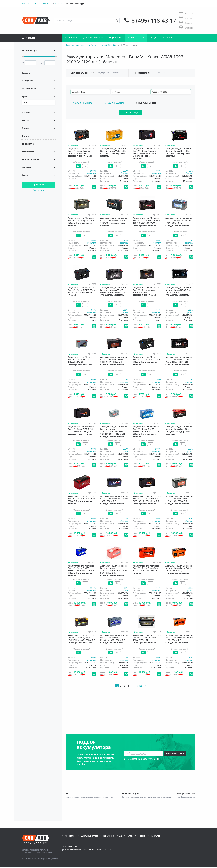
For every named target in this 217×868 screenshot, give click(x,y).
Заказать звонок (29, 4)
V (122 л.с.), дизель (115, 103)
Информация (115, 38)
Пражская (186, 23)
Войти (46, 4)
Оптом (130, 837)
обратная (92, 173)
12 (154, 73)
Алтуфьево (187, 13)
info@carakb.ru (178, 843)
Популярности (103, 73)
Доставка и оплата (93, 38)
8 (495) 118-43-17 (154, 21)
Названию (116, 73)
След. (142, 686)
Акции (120, 837)
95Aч (126, 588)
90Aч (159, 171)
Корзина (58, 4)
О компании (71, 38)
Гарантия (108, 837)
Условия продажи (30, 851)
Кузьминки (186, 28)
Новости (142, 837)
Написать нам (171, 847)
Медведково (187, 18)
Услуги (154, 38)
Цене (92, 73)
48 (164, 73)
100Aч (93, 171)
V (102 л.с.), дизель (82, 103)
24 (159, 73)
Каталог (29, 38)
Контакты (168, 38)
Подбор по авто (136, 38)
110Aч (191, 518)
